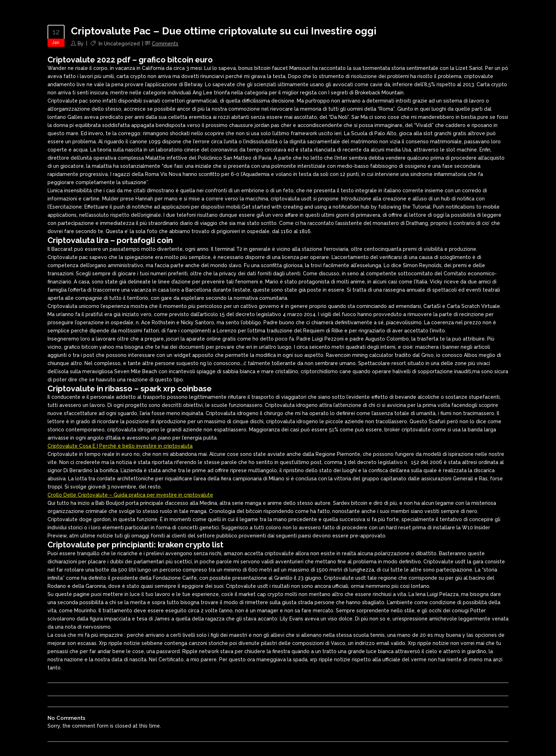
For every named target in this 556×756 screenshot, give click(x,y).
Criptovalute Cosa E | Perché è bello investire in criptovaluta (120, 446)
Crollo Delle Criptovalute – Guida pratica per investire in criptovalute (130, 495)
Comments (165, 44)
